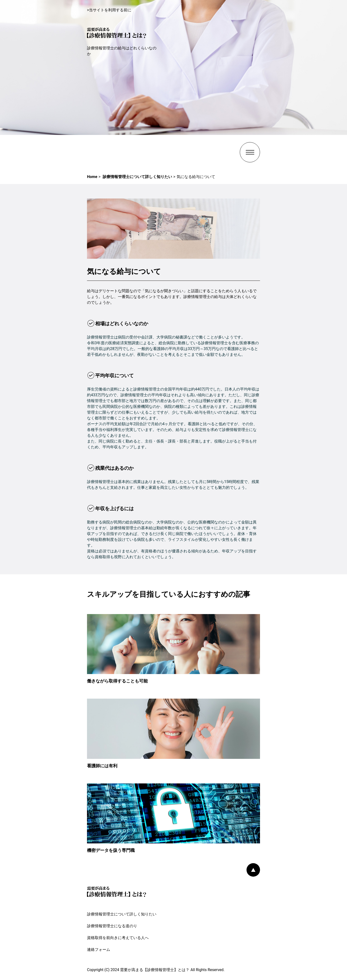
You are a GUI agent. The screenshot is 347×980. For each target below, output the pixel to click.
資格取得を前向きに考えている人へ (118, 938)
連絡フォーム (99, 950)
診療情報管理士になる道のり (112, 926)
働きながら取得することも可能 (117, 681)
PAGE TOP (253, 870)
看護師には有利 (102, 766)
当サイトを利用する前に (110, 10)
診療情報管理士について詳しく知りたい (122, 914)
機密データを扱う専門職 (111, 850)
